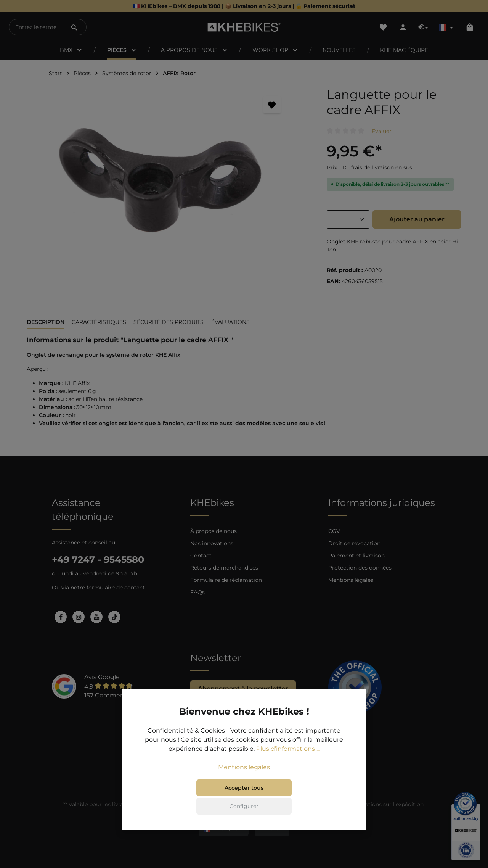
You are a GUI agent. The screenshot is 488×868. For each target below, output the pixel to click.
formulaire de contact (116, 588)
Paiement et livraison (356, 556)
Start (55, 73)
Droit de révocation (354, 543)
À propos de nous (213, 531)
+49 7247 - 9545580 (98, 560)
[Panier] (470, 27)
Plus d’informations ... (288, 758)
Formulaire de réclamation (226, 580)
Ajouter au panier (417, 219)
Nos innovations (212, 543)
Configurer (244, 816)
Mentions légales (351, 580)
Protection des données (360, 568)
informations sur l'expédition (385, 804)
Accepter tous (244, 797)
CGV (334, 531)
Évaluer (382, 131)
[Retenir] (272, 105)
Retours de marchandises (224, 568)
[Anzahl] (348, 219)
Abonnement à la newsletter (243, 688)
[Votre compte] (403, 27)
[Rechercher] (74, 27)
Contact (201, 556)
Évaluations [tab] (230, 322)
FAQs (197, 592)
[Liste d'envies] (383, 27)
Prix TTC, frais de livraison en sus (369, 167)
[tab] (46, 323)
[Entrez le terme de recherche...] (36, 27)
